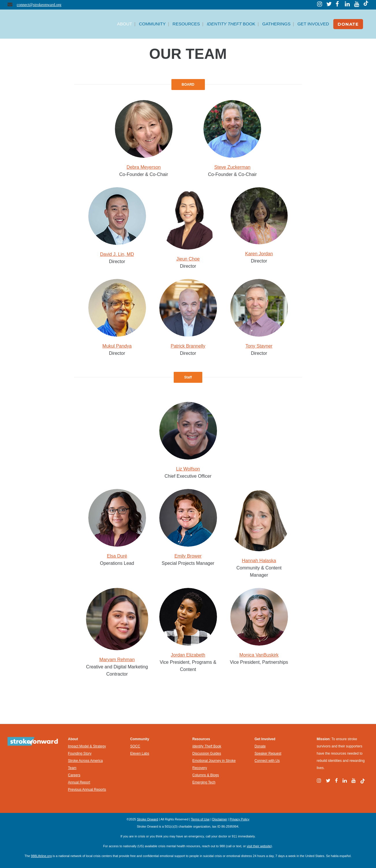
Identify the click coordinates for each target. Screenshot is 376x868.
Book (207, 746)
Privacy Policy (240, 819)
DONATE (348, 24)
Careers (74, 775)
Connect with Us (267, 761)
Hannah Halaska (259, 561)
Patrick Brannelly (188, 346)
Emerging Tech (204, 782)
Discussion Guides (207, 753)
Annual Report (79, 782)
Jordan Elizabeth (188, 655)
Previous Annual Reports (87, 790)
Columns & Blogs (206, 775)
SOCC (135, 746)
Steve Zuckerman (232, 167)
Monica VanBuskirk (259, 655)
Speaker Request (268, 753)
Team (72, 768)
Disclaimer (219, 819)
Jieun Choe (188, 259)
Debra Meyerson (144, 167)
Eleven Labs (140, 753)
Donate (260, 746)
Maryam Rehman (117, 660)
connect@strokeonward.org (39, 5)
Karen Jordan (259, 254)
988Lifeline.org (41, 856)
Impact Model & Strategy (87, 746)
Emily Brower (188, 556)
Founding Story (80, 753)
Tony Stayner (259, 346)
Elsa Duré (117, 556)
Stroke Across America (86, 761)
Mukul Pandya (117, 346)
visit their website (259, 846)
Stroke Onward (147, 819)
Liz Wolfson (188, 469)
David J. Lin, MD (117, 254)
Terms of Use (200, 819)
